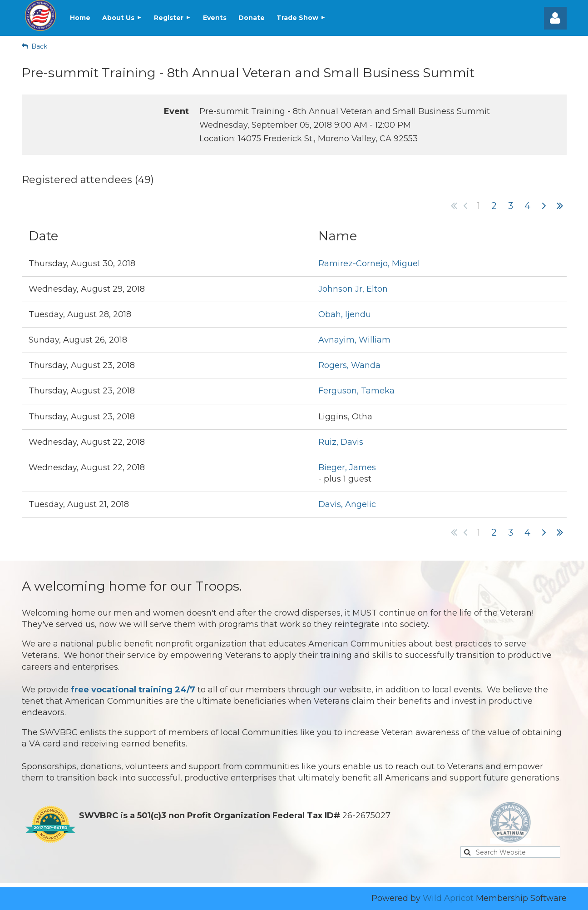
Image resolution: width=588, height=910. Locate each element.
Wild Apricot (448, 898)
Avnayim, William (354, 340)
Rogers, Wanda (349, 365)
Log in (555, 18)
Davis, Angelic (347, 504)
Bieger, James (347, 467)
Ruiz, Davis (341, 442)
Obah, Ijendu (345, 314)
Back (39, 46)
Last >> (560, 206)
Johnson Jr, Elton (353, 289)
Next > (544, 206)
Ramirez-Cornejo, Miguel (369, 264)
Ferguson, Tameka (356, 391)
